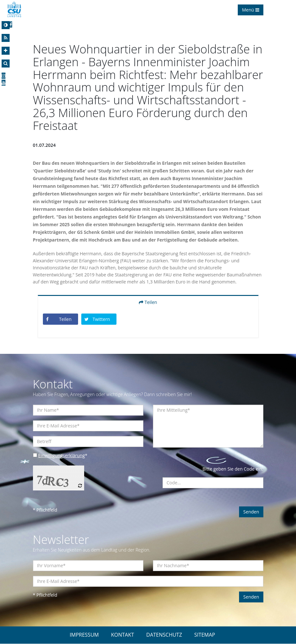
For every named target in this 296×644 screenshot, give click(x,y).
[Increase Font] (6, 51)
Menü (250, 10)
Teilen (148, 302)
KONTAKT (123, 635)
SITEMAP (205, 635)
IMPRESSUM (84, 635)
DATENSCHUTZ (164, 635)
